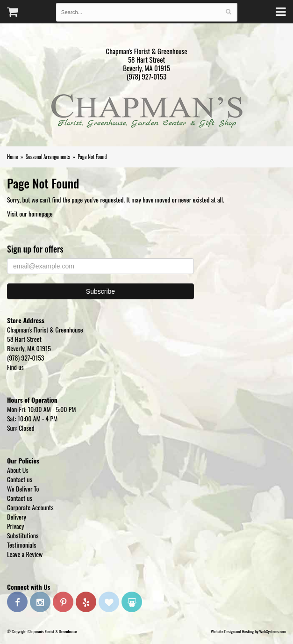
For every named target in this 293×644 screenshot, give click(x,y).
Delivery (17, 517)
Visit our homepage (30, 213)
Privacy (16, 526)
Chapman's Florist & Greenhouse (147, 113)
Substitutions (23, 535)
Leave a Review (25, 554)
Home (12, 157)
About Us (18, 470)
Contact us (20, 479)
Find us (15, 367)
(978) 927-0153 (146, 76)
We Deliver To (23, 488)
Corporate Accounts (30, 507)
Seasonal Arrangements (48, 157)
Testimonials (22, 545)
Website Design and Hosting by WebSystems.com (248, 631)
